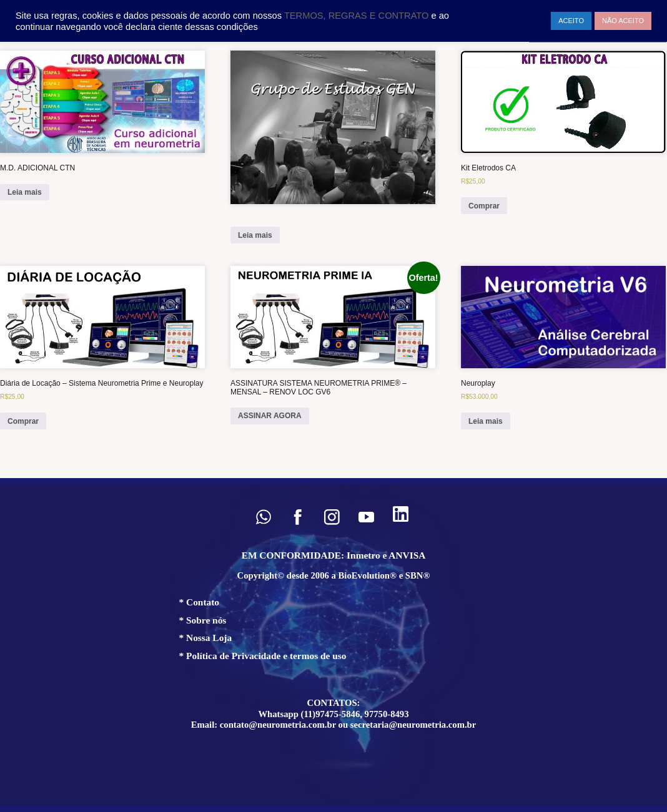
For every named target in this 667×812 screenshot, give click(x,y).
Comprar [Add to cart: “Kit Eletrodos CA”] (484, 206)
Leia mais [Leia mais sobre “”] (255, 235)
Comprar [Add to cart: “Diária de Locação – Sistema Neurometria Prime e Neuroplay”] (23, 421)
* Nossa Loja (206, 638)
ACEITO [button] (571, 21)
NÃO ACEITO (623, 21)
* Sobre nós (203, 620)
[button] (263, 517)
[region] (333, 645)
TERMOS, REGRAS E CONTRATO (358, 16)
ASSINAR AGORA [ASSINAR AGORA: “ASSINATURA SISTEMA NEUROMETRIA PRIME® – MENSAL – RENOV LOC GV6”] (270, 416)
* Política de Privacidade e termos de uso (263, 656)
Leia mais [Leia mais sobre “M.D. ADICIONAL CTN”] (25, 192)
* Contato (200, 602)
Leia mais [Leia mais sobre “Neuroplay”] (486, 421)
